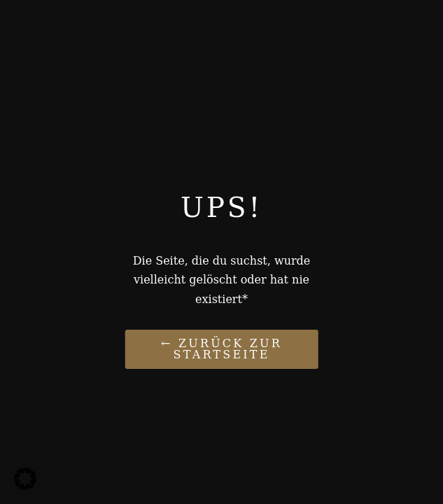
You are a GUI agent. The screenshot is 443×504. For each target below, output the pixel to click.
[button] (25, 479)
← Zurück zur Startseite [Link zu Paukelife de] (221, 349)
